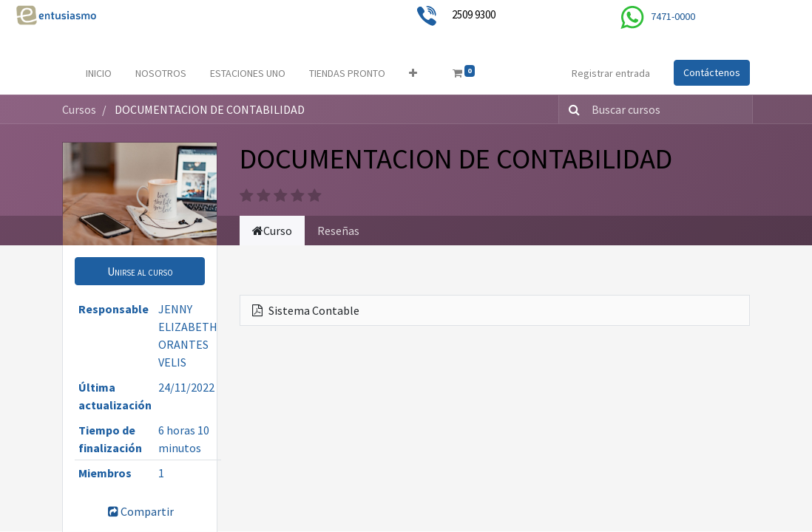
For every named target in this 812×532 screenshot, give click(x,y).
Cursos (79, 109)
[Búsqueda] (571, 109)
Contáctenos (712, 72)
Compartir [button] (140, 511)
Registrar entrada (611, 73)
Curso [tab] (272, 231)
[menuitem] (99, 74)
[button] (413, 74)
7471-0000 (673, 16)
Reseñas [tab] (338, 231)
